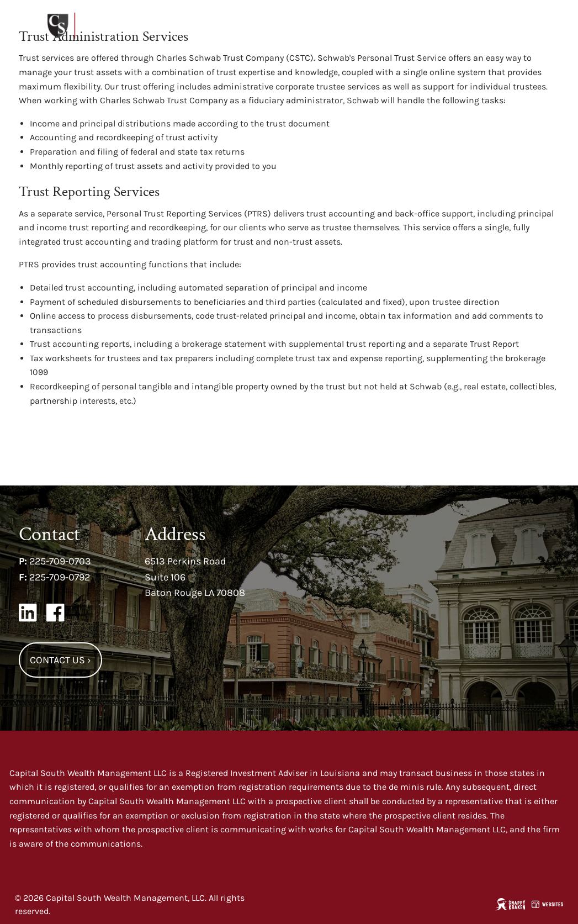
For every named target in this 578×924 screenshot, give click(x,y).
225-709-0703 (60, 561)
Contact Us (60, 660)
